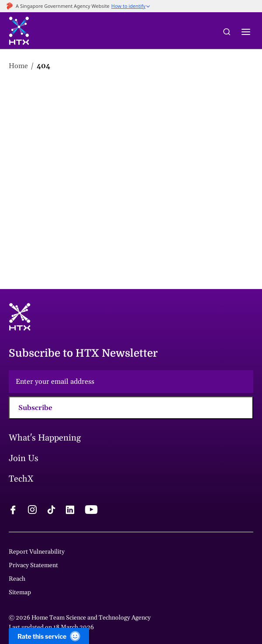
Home (18, 66)
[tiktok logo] (51, 511)
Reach (17, 579)
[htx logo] (19, 32)
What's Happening (45, 438)
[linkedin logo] (70, 511)
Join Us (24, 458)
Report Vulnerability (37, 552)
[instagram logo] (32, 511)
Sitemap (20, 592)
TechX (21, 479)
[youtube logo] (91, 511)
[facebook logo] (13, 511)
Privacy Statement (33, 565)
